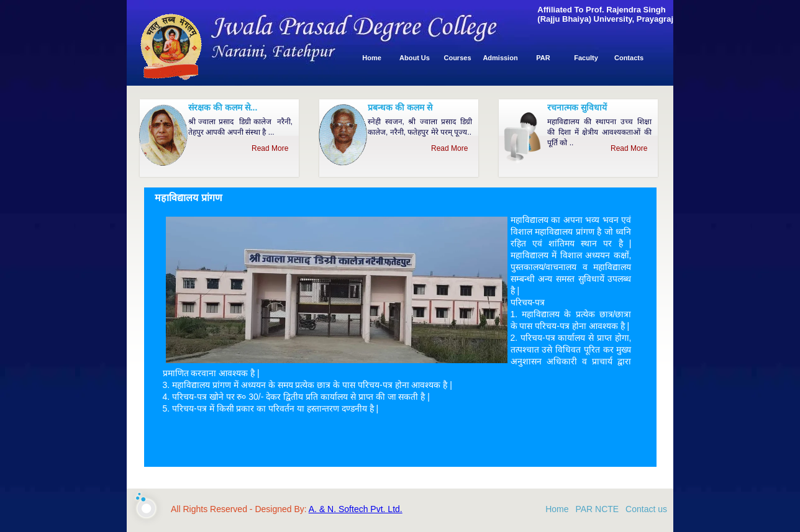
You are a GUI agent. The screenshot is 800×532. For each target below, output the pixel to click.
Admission (500, 58)
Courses (457, 58)
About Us (415, 58)
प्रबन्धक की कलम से (400, 107)
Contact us (646, 509)
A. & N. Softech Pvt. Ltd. (356, 509)
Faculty (586, 58)
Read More (272, 148)
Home (372, 58)
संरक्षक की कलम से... (223, 107)
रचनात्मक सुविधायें (577, 107)
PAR (543, 58)
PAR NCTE (597, 509)
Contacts (629, 58)
